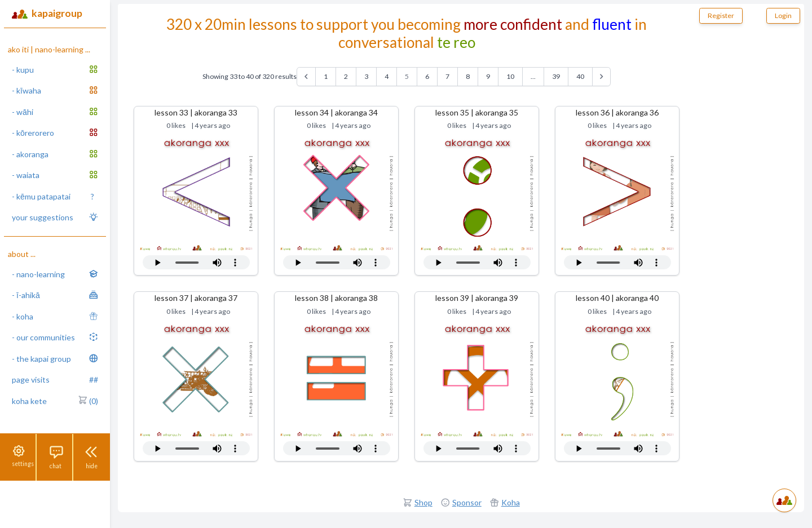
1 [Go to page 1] (326, 76)
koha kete (55, 401)
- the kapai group (55, 358)
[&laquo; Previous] (306, 77)
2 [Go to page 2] (346, 76)
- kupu (55, 69)
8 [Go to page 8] (468, 76)
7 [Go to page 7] (447, 76)
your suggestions (55, 217)
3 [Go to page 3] (366, 76)
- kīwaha (55, 90)
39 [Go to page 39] (556, 76)
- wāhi (55, 112)
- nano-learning (55, 274)
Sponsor (467, 502)
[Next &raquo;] (602, 77)
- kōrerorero (55, 132)
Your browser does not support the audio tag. (196, 262)
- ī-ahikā (55, 295)
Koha (511, 502)
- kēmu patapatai (53, 197)
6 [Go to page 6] (427, 76)
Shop (423, 502)
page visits (55, 380)
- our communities (55, 337)
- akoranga (55, 154)
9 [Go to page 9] (488, 76)
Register (721, 15)
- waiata (55, 175)
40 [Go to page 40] (580, 76)
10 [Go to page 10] (510, 76)
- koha (55, 316)
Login (783, 15)
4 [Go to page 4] (387, 76)
